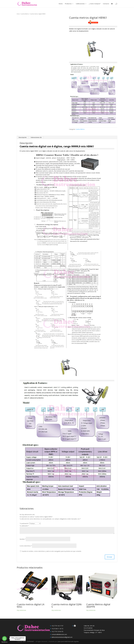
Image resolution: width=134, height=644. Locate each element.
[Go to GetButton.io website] (4, 642)
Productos (68, 4)
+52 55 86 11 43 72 (57, 629)
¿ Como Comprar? (95, 4)
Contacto (106, 4)
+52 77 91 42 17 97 (57, 626)
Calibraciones (80, 4)
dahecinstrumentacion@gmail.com (62, 637)
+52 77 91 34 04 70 (57, 632)
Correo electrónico (26, 546)
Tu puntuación (25, 523)
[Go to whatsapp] (4, 639)
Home (61, 4)
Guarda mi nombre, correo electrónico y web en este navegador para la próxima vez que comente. (52, 551)
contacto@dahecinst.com (59, 634)
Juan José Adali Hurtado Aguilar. (68, 641)
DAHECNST (31, 641)
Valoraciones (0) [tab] (36, 137)
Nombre (23, 539)
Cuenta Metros (25, 14)
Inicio (18, 14)
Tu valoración (24, 526)
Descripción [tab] (23, 137)
